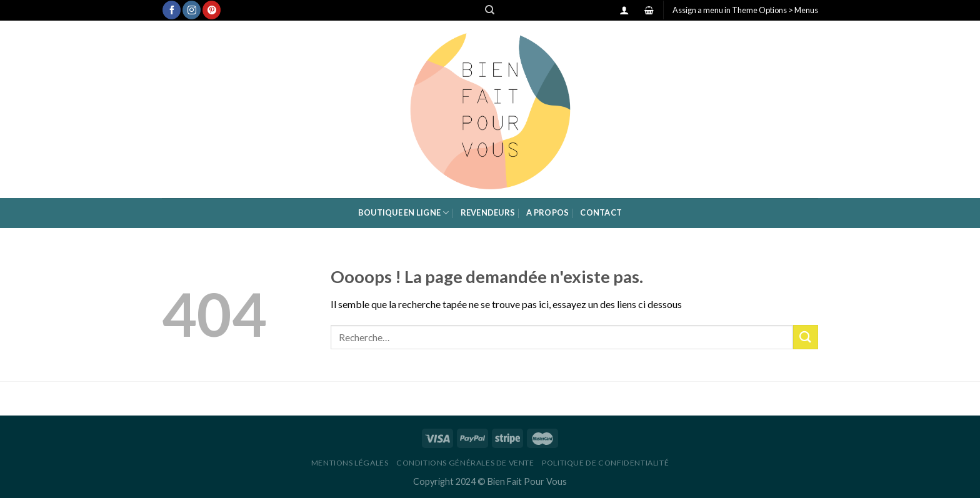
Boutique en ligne (404, 213)
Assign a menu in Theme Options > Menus (745, 10)
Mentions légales (350, 463)
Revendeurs (488, 212)
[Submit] (806, 337)
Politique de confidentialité (605, 463)
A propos (547, 212)
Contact (601, 212)
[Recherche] (490, 10)
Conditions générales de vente (465, 463)
